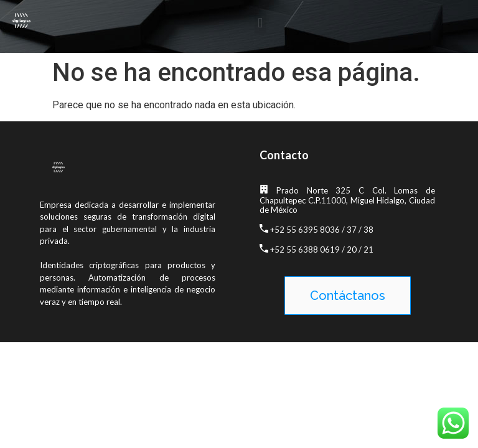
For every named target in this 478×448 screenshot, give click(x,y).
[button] (260, 23)
